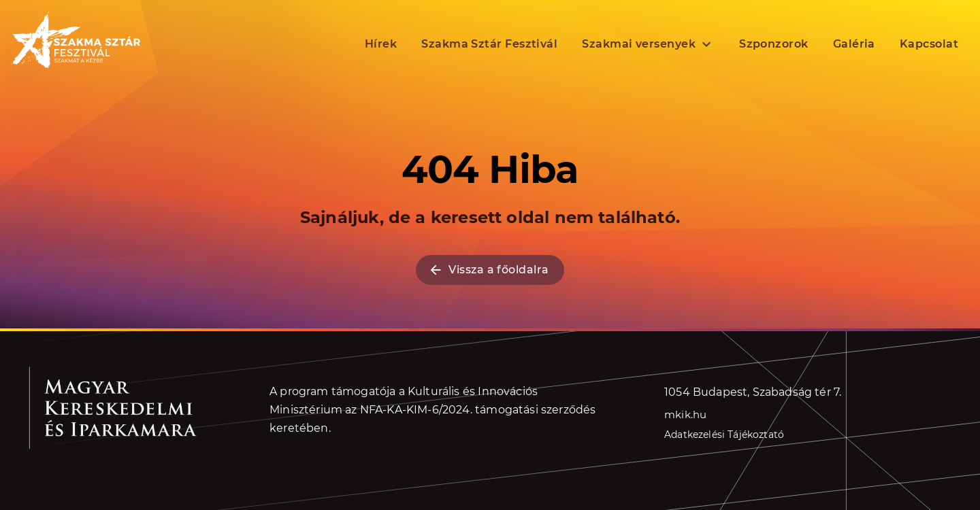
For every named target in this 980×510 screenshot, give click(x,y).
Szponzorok (774, 44)
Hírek (381, 44)
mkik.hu (685, 414)
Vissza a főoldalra (490, 270)
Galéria (854, 44)
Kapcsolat (929, 44)
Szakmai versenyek (648, 44)
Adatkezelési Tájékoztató (724, 435)
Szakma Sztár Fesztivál (489, 44)
